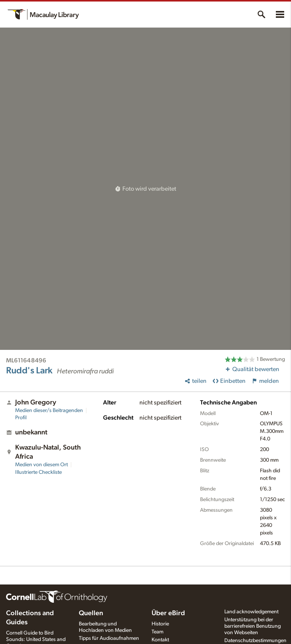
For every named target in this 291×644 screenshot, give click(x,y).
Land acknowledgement (251, 612)
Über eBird (168, 613)
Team (157, 632)
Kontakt (160, 640)
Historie (160, 624)
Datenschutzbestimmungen (255, 641)
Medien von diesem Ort (41, 465)
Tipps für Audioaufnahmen (109, 638)
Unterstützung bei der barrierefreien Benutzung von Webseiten (253, 626)
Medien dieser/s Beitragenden (49, 411)
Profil (21, 418)
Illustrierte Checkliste (38, 472)
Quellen (91, 613)
